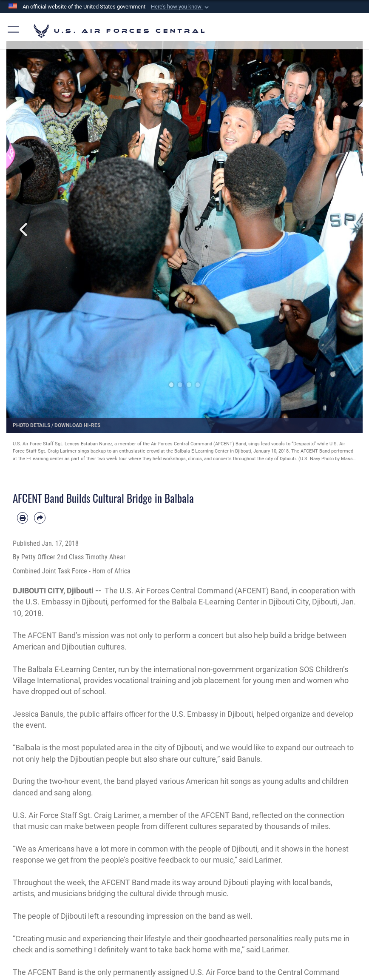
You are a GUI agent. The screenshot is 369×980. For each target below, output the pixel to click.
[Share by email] (40, 518)
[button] (181, 7)
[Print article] (23, 518)
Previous (24, 229)
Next (345, 229)
